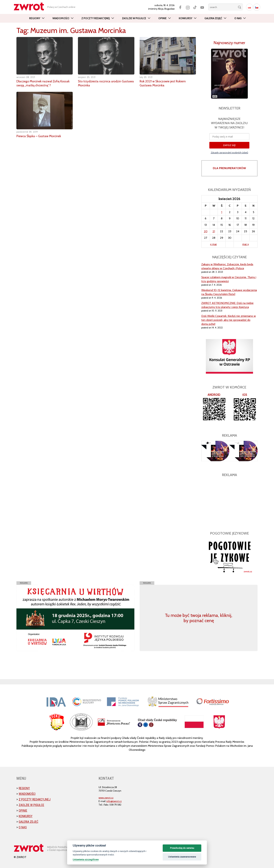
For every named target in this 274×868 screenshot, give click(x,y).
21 (214, 231)
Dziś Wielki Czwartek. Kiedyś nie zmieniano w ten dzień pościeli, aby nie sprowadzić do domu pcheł (229, 320)
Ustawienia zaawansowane (182, 857)
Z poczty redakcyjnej (96, 18)
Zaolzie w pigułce (134, 18)
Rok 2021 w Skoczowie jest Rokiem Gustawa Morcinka (163, 83)
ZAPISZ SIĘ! (229, 145)
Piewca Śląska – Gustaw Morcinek (39, 136)
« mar (213, 244)
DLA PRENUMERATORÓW (229, 168)
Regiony (35, 18)
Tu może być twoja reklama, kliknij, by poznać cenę (199, 618)
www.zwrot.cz (106, 798)
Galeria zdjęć (213, 18)
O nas (238, 18)
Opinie (162, 18)
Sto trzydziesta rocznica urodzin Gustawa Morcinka (100, 83)
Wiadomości (61, 18)
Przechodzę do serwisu (182, 848)
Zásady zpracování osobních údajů (229, 153)
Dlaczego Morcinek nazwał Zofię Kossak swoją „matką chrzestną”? (43, 83)
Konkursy (185, 18)
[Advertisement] (230, 502)
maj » (246, 244)
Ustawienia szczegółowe (86, 859)
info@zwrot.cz (114, 801)
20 (206, 231)
